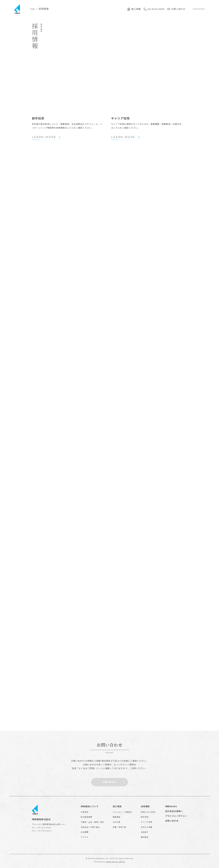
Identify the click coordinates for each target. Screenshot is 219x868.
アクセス (84, 837)
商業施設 (117, 817)
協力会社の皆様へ (174, 811)
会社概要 (85, 832)
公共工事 (117, 822)
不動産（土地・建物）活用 (92, 822)
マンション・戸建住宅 (122, 812)
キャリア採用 (147, 822)
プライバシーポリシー (176, 816)
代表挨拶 (85, 812)
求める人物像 (147, 827)
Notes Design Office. (115, 862)
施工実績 (117, 806)
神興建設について (90, 806)
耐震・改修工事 (119, 827)
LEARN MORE (44, 137)
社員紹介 (145, 832)
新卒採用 (145, 817)
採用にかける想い (148, 812)
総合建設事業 (86, 817)
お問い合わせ (172, 821)
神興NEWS (171, 806)
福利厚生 (145, 837)
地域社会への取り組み (90, 827)
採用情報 (145, 806)
